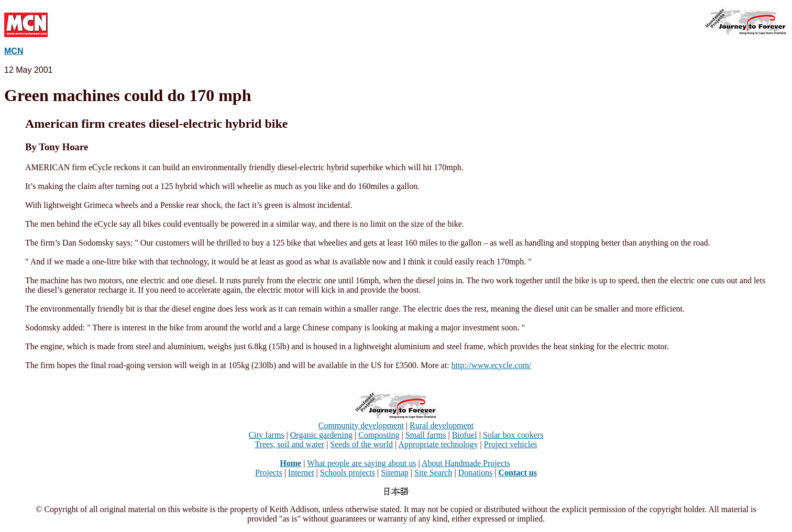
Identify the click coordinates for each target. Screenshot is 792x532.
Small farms (426, 435)
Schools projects (348, 473)
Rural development (442, 425)
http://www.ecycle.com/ (492, 365)
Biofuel (465, 435)
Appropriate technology (438, 444)
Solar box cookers (513, 435)
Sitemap (394, 473)
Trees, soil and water (289, 444)
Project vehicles (511, 444)
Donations (476, 473)
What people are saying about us (361, 463)
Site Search (433, 473)
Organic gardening (321, 435)
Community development (361, 425)
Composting (379, 435)
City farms (267, 435)
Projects (269, 473)
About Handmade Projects (466, 463)
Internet (301, 473)
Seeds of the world (361, 444)
